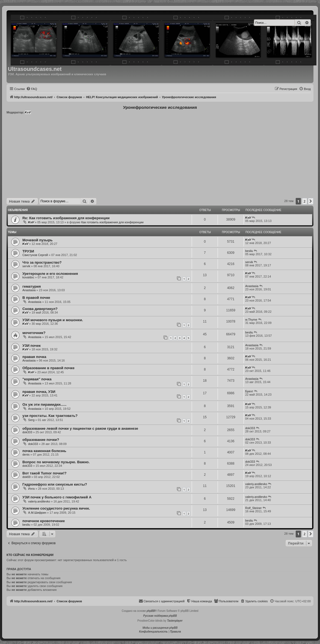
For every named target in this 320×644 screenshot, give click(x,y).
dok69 (26, 477)
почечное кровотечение (44, 521)
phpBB (151, 611)
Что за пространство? (42, 262)
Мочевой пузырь (38, 240)
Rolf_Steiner (254, 508)
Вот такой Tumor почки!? (45, 473)
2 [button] (305, 201)
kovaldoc (28, 277)
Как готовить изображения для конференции (112, 222)
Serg (31, 420)
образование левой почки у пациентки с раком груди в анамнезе (80, 428)
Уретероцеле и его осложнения (50, 274)
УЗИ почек (32, 346)
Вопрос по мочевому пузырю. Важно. (56, 462)
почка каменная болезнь (44, 451)
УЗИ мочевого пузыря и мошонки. (53, 320)
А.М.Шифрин (37, 513)
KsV (28, 112)
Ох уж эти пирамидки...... (45, 404)
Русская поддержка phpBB (160, 616)
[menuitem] (32, 89)
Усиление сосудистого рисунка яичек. (56, 508)
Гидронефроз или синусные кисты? (55, 484)
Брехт (249, 391)
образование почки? (41, 440)
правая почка (34, 357)
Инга (31, 489)
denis (26, 455)
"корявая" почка (37, 379)
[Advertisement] (160, 157)
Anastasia (29, 290)
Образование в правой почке (48, 368)
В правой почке (36, 298)
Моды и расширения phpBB (160, 628)
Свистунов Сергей (35, 255)
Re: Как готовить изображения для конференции (66, 218)
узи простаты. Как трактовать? (50, 416)
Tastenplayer (175, 621)
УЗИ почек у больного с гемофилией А (57, 497)
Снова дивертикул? (40, 309)
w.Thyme (251, 320)
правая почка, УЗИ (39, 392)
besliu (249, 251)
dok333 (27, 432)
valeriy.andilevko (256, 484)
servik (26, 266)
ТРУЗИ (28, 251)
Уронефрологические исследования (160, 107)
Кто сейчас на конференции (30, 555)
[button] (311, 201)
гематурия (32, 286)
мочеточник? (34, 333)
